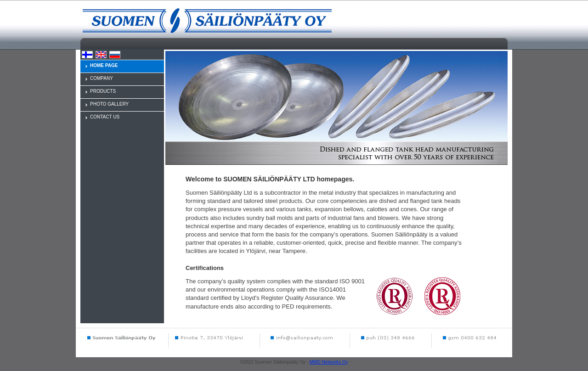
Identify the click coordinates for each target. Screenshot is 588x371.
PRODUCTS (103, 91)
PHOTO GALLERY (109, 104)
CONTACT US (105, 117)
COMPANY (102, 78)
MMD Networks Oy (329, 362)
